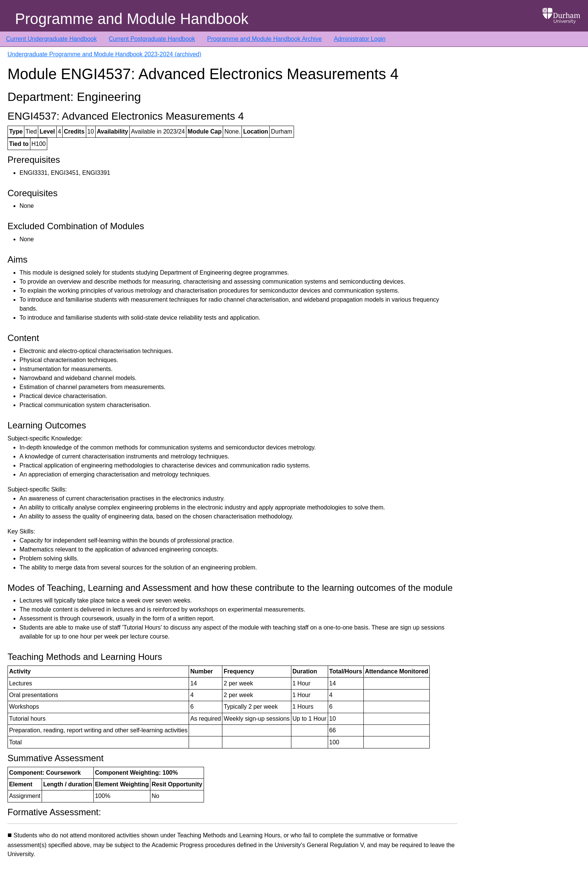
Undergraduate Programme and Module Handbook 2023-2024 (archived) (104, 54)
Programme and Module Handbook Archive (264, 39)
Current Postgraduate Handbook (152, 39)
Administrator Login (360, 39)
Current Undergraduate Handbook (51, 39)
